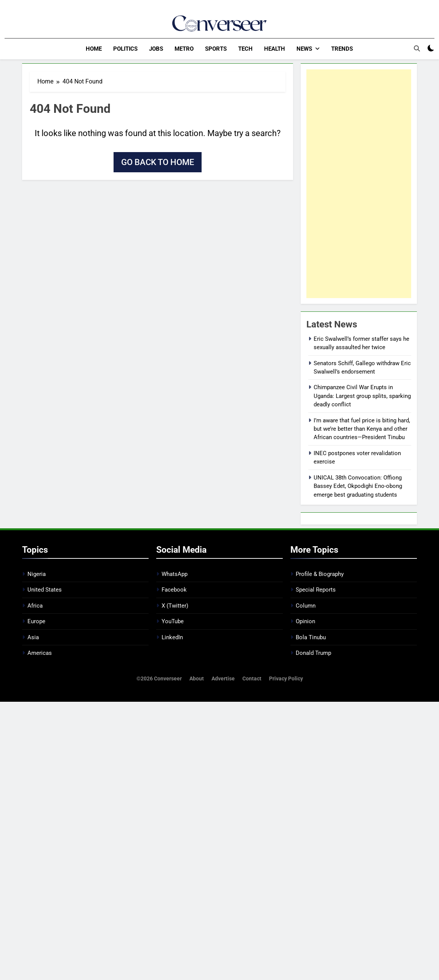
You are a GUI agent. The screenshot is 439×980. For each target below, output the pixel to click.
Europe (36, 621)
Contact (252, 678)
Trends (342, 49)
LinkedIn (172, 637)
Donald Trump (313, 653)
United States (45, 590)
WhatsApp (175, 574)
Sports (216, 49)
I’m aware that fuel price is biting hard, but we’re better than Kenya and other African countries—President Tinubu (362, 429)
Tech (245, 49)
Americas (40, 653)
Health (275, 49)
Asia (33, 637)
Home (94, 49)
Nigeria (37, 574)
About (197, 678)
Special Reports (316, 590)
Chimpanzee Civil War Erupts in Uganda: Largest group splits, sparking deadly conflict (362, 395)
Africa (35, 605)
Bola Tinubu (311, 637)
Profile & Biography (320, 574)
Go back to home (158, 162)
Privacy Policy (286, 678)
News (304, 49)
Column (306, 605)
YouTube (173, 621)
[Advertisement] (359, 183)
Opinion (305, 621)
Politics (125, 49)
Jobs (156, 49)
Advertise (223, 678)
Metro (184, 49)
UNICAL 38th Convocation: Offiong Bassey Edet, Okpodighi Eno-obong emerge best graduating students (358, 486)
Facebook (174, 590)
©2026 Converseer (159, 678)
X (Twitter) (175, 605)
